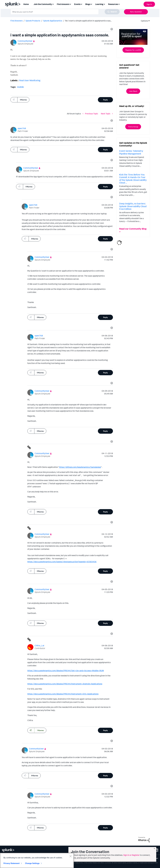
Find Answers (17, 21)
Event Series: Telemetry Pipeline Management (131, 152)
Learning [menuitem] (99, 4)
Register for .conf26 (133, 50)
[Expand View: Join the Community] (53, 4)
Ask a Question (136, 12)
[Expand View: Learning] (104, 4)
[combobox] (65, 12)
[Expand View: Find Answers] (70, 4)
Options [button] (144, 21)
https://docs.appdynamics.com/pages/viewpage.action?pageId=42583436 (62, 562)
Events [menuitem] (77, 4)
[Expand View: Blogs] (91, 4)
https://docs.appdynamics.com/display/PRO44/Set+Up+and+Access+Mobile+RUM (66, 671)
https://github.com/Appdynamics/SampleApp (80, 467)
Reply (105, 100)
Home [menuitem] (26, 4)
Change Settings (32, 863)
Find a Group (133, 127)
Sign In (149, 4)
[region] (37, 860)
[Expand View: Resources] (119, 4)
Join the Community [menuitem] (43, 4)
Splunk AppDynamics (53, 21)
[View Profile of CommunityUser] (25, 41)
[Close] (71, 856)
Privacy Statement (12, 863)
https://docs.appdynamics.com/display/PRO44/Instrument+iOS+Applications (63, 694)
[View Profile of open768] (22, 128)
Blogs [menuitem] (88, 4)
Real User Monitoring (30, 80)
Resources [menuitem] (113, 4)
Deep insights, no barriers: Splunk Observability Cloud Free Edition (133, 206)
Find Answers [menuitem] (63, 4)
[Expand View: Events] (81, 4)
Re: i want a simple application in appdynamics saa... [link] (88, 21)
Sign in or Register (131, 855)
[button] (111, 29)
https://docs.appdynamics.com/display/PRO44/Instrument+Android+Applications (65, 684)
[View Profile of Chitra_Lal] (39, 645)
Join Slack (133, 91)
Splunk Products (33, 21)
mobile (20, 87)
